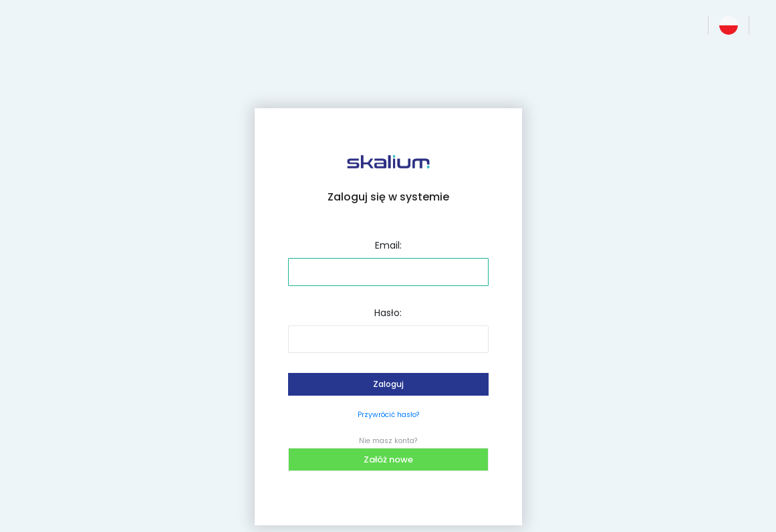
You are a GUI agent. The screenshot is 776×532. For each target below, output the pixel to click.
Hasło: (388, 313)
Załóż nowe (388, 459)
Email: (388, 245)
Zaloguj (388, 384)
